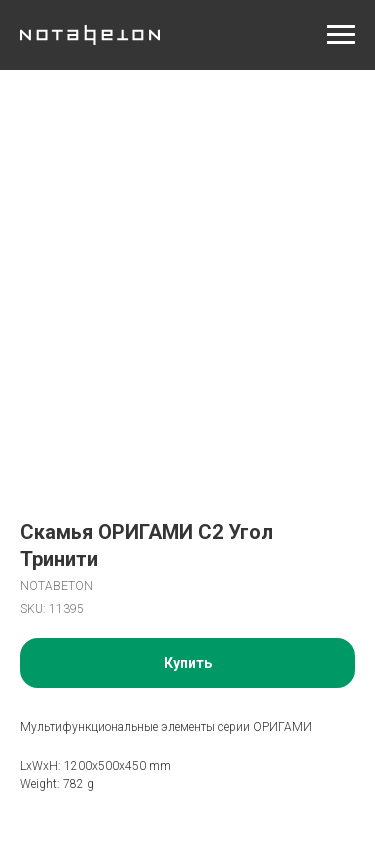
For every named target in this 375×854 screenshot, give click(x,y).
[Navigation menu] (341, 35)
